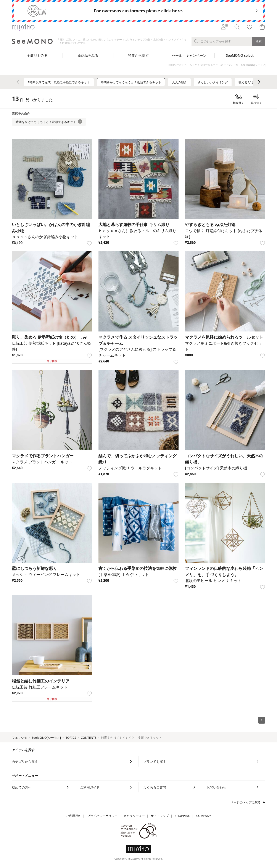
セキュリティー (134, 816)
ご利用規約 (74, 816)
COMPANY (204, 816)
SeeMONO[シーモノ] (46, 738)
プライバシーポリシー (102, 816)
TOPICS (71, 738)
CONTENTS (89, 738)
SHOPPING (183, 816)
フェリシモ (19, 738)
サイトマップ (160, 816)
